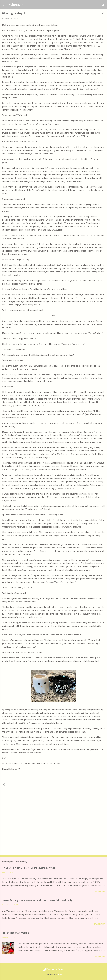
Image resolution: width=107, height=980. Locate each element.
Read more (99, 892)
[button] (103, 14)
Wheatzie (16, 5)
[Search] (103, 6)
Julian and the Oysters (15, 933)
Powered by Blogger (54, 969)
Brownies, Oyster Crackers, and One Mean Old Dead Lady (37, 900)
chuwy (60, 975)
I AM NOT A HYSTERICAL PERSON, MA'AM (29, 868)
